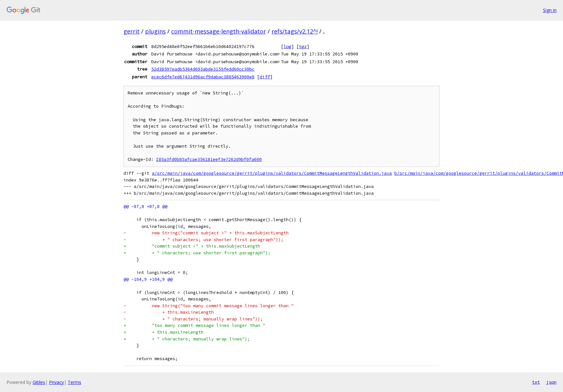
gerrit (132, 31)
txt (536, 382)
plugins (155, 31)
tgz (303, 46)
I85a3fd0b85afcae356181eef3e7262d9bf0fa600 (209, 159)
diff (265, 77)
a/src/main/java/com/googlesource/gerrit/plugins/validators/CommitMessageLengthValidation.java (272, 173)
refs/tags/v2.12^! (295, 31)
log (287, 46)
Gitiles (39, 382)
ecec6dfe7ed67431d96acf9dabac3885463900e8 (203, 77)
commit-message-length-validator (219, 31)
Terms (74, 382)
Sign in (550, 10)
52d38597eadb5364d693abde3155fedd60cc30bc (203, 69)
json (551, 382)
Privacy (56, 382)
